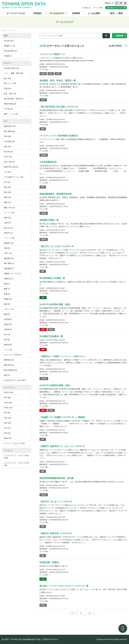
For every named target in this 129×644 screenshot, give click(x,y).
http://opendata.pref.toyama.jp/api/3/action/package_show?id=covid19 (67, 61)
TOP (3, 30)
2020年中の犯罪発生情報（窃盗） (56, 385)
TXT (58, 74)
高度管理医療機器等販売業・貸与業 (56, 478)
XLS (43, 298)
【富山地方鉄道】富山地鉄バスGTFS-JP (59, 107)
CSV (43, 74)
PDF (43, 329)
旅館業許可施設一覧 (49, 220)
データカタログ (57, 13)
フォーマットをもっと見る (14, 443)
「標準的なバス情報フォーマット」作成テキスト (63, 356)
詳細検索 (120, 36)
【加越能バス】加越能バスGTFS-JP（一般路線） (63, 417)
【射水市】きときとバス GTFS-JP (56, 502)
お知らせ (87, 8)
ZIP (51, 74)
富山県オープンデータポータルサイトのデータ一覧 (64, 586)
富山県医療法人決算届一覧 (52, 278)
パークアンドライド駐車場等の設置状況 (59, 136)
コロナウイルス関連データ (52, 54)
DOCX (44, 379)
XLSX (44, 155)
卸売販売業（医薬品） (50, 562)
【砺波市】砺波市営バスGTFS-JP (56, 533)
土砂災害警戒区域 (48, 162)
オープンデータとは (16, 13)
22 (90, 613)
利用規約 (37, 13)
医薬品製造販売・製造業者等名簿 (55, 194)
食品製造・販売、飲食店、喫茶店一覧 (58, 81)
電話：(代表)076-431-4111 (48, 639)
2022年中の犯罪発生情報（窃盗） (56, 304)
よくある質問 (94, 13)
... (85, 613)
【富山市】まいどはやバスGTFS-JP (57, 246)
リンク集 (99, 8)
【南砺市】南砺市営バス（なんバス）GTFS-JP (62, 446)
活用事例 (76, 13)
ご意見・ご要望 (116, 13)
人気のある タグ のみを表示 (15, 380)
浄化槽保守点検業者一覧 (51, 336)
